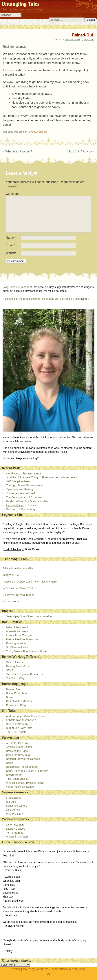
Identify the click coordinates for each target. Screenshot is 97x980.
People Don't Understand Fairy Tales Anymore (30, 582)
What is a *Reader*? (17, 151)
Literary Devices (15, 829)
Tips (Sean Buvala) (17, 779)
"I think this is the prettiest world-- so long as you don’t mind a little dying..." (46, 299)
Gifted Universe (15, 662)
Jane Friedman (15, 825)
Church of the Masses (19, 701)
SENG (10, 670)
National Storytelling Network (23, 759)
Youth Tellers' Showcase (20, 787)
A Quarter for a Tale (18, 743)
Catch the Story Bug (18, 755)
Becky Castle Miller (17, 693)
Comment (13, 194)
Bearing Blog (14, 689)
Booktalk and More (17, 631)
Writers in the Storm (18, 837)
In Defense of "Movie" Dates (19, 588)
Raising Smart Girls (17, 666)
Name (11, 238)
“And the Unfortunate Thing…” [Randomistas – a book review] (42, 477)
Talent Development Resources (24, 674)
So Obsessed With (17, 647)
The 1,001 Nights (16, 732)
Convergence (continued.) (21, 493)
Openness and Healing (19, 489)
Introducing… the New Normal (24, 474)
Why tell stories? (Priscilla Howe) (25, 783)
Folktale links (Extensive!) (21, 720)
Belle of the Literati (17, 627)
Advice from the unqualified (19, 568)
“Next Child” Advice (80, 151)
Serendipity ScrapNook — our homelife (29, 616)
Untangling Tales (20, 4)
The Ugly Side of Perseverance (24, 485)
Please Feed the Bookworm (22, 639)
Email (11, 245)
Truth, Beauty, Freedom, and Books (27, 651)
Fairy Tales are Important (17, 287)
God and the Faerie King (20, 509)
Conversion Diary (16, 705)
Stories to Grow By (17, 724)
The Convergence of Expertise (24, 497)
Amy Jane (89, 39)
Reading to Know (16, 643)
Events (33, 132)
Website (11, 253)
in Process (22, 505)
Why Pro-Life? (14, 814)
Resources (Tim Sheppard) (22, 767)
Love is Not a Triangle (19, 635)
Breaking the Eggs (17, 751)
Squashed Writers (17, 806)
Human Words (11, 601)
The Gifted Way (15, 678)
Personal (42, 132)
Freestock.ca (14, 798)
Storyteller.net (14, 775)
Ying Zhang (79, 969)
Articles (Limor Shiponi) (20, 747)
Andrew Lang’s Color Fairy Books (26, 716)
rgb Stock (12, 802)
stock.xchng (13, 810)
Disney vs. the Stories (18, 595)
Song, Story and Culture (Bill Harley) (27, 771)
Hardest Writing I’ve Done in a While (27, 501)
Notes (10, 763)
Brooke (10, 697)
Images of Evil (11, 575)
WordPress (42, 969)
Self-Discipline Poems (19, 481)
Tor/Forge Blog (15, 833)
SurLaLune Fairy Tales (19, 728)
